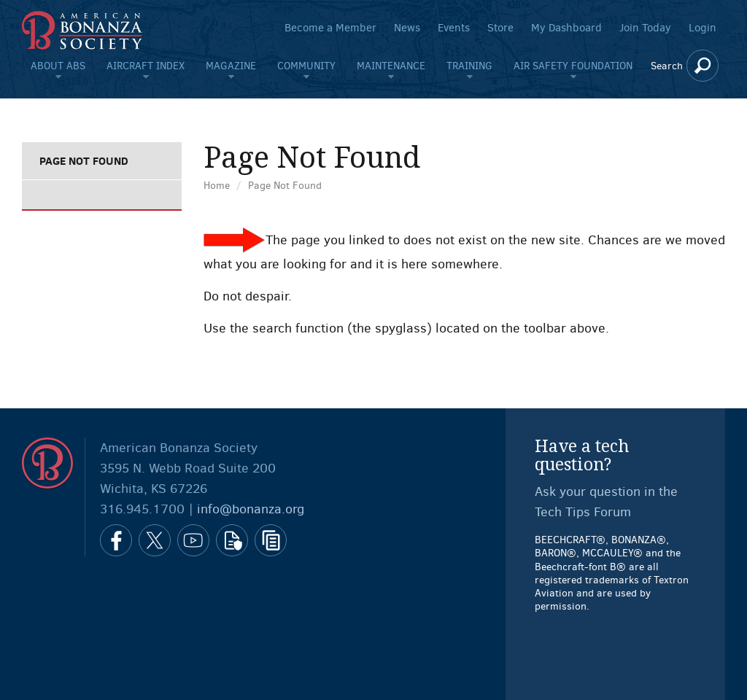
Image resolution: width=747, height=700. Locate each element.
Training (469, 66)
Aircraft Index (146, 66)
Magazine (231, 66)
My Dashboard (566, 28)
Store (500, 28)
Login (703, 28)
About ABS (58, 66)
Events (454, 28)
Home (217, 186)
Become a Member (330, 28)
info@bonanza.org (251, 509)
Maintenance (391, 66)
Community (306, 66)
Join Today (645, 28)
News (407, 28)
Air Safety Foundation (573, 66)
